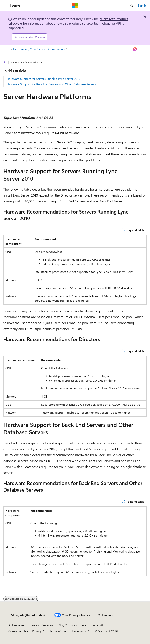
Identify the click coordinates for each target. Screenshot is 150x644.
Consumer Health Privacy (25, 631)
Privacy (96, 625)
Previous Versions (42, 625)
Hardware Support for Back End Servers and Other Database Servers (51, 84)
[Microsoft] (75, 6)
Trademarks (79, 631)
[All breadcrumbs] (7, 49)
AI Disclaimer (17, 625)
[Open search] (132, 6)
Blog (61, 625)
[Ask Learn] (135, 49)
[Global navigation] (4, 6)
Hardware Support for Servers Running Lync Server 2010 (43, 79)
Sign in (142, 5)
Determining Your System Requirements (39, 49)
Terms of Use (58, 631)
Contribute (79, 625)
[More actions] (143, 49)
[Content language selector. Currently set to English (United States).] (28, 615)
